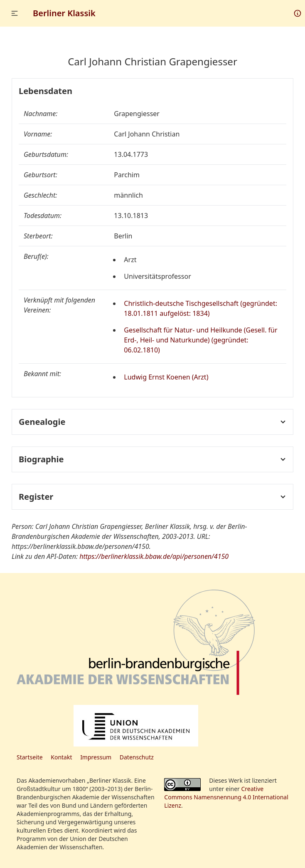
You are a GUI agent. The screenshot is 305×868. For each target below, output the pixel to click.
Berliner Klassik (64, 13)
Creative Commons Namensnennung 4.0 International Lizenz (226, 797)
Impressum (96, 757)
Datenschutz (137, 757)
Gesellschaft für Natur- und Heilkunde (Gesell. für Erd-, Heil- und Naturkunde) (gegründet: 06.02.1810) (200, 340)
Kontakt (61, 757)
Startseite (30, 757)
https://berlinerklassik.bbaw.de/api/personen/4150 (154, 556)
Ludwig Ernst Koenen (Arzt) (166, 377)
